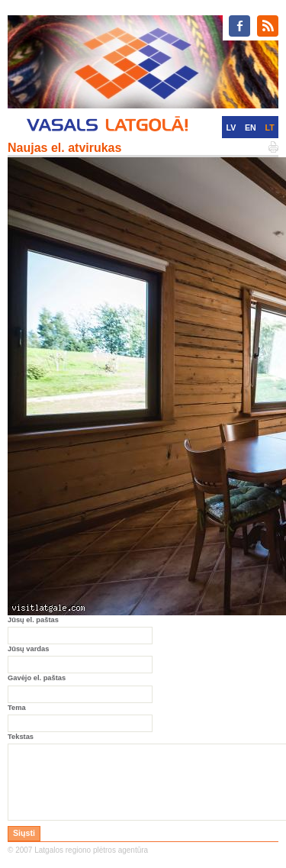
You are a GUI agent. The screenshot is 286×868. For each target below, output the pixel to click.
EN (251, 127)
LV (231, 127)
